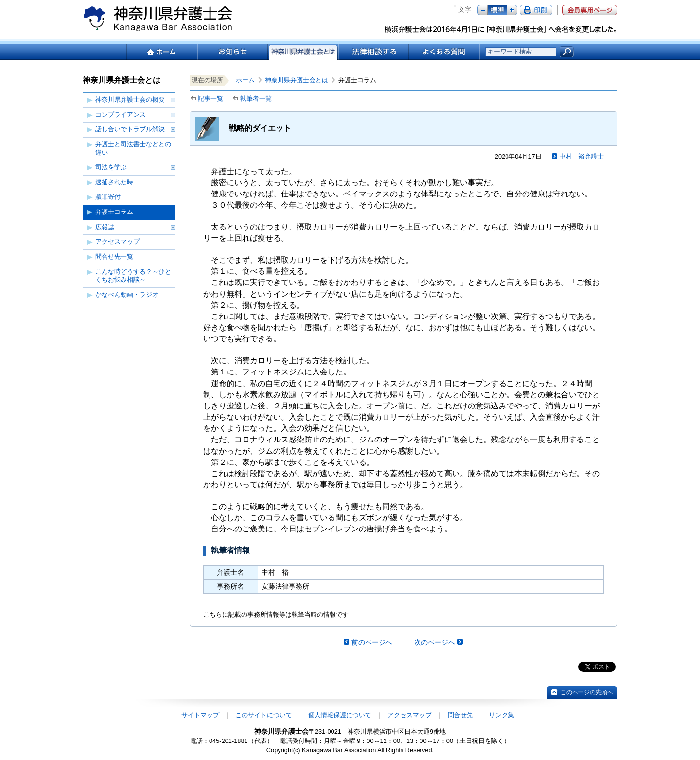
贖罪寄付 (108, 197)
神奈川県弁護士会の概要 (130, 99)
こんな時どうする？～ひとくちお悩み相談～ (133, 276)
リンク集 (502, 715)
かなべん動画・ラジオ (127, 294)
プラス (512, 10)
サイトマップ (200, 715)
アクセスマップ (117, 241)
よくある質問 (444, 52)
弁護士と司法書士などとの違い (133, 148)
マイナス (482, 10)
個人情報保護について (340, 715)
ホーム (162, 52)
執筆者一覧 (256, 98)
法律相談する (373, 52)
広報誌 (105, 227)
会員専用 (590, 10)
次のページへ (435, 642)
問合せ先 (460, 715)
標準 (497, 10)
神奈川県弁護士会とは (297, 80)
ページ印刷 (536, 10)
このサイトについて (264, 715)
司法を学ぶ (111, 167)
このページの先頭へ (587, 692)
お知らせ (232, 52)
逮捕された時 (114, 182)
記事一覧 (210, 98)
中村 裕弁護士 (582, 156)
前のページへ (372, 642)
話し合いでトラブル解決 (130, 129)
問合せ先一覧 (114, 256)
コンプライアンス (121, 115)
